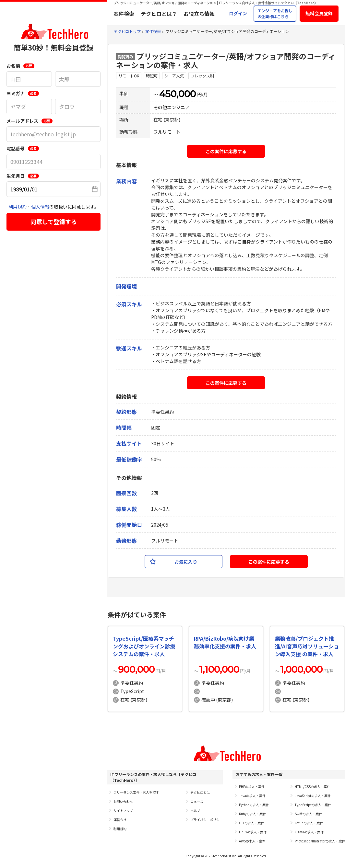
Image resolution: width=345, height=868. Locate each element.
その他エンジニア (172, 107)
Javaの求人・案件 (252, 796)
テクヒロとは (200, 792)
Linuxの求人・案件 (253, 832)
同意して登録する (54, 222)
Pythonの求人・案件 (254, 805)
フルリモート (167, 132)
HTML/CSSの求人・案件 (312, 787)
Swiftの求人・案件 (308, 814)
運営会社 (120, 820)
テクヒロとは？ (159, 14)
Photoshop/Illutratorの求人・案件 (320, 841)
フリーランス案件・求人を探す (136, 792)
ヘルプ (195, 811)
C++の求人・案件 (251, 823)
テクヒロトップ (127, 31)
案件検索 (124, 14)
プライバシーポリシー (207, 820)
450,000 (178, 94)
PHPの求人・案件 (252, 787)
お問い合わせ (123, 801)
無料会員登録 (319, 13)
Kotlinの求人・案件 (309, 823)
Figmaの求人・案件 (309, 832)
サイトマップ (123, 811)
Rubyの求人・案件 (252, 814)
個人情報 (40, 207)
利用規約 (18, 207)
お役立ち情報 (199, 14)
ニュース (197, 801)
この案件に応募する (226, 151)
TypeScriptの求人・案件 (313, 805)
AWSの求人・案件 (252, 841)
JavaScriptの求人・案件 (313, 796)
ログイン (238, 13)
